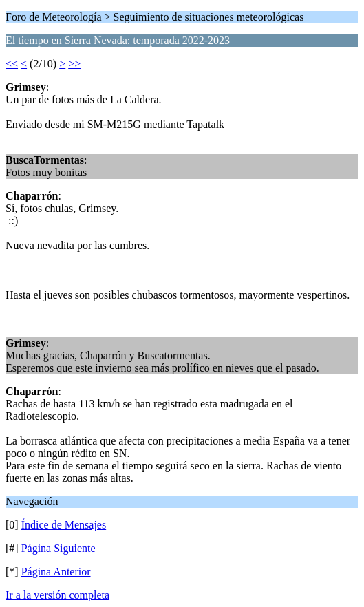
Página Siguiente (58, 548)
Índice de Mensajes (64, 525)
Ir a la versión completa (57, 595)
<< (12, 64)
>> (74, 64)
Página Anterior (56, 572)
